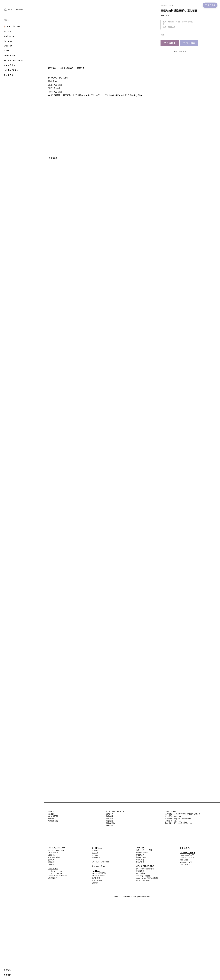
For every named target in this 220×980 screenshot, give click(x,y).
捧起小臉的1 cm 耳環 (144, 850)
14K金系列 (52, 855)
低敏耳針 (51, 864)
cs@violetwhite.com (182, 819)
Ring (103, 866)
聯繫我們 (110, 826)
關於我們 (51, 814)
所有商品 (95, 851)
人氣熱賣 (95, 855)
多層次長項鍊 (97, 880)
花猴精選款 (140, 871)
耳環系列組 (140, 860)
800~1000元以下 (186, 860)
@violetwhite (180, 821)
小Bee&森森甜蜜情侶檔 (145, 869)
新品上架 (95, 853)
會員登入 (7, 970)
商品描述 (52, 68)
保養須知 (110, 821)
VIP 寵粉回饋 (53, 816)
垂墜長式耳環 (141, 857)
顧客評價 (81, 68)
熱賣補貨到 (96, 858)
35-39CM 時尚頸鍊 (99, 873)
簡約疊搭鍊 (96, 878)
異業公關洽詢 (53, 821)
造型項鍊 (95, 883)
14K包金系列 (53, 853)
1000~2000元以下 (187, 857)
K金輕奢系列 (53, 878)
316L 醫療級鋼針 (54, 857)
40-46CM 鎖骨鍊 (98, 876)
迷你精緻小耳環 (142, 853)
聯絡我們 (7, 975)
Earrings (140, 848)
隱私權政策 (111, 823)
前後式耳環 (140, 855)
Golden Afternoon (55, 871)
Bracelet (105, 862)
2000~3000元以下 (187, 855)
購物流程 (110, 816)
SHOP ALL (173, 5)
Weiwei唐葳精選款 (143, 881)
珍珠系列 (51, 862)
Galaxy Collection (55, 873)
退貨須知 (110, 819)
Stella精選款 (141, 873)
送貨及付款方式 (66, 68)
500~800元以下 (186, 862)
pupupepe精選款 (143, 876)
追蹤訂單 (110, 814)
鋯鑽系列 (51, 860)
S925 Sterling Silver (56, 850)
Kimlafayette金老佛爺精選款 (147, 878)
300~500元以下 (186, 865)
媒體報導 (51, 819)
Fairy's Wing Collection (57, 876)
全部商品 (164, 5)
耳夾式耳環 (140, 862)
